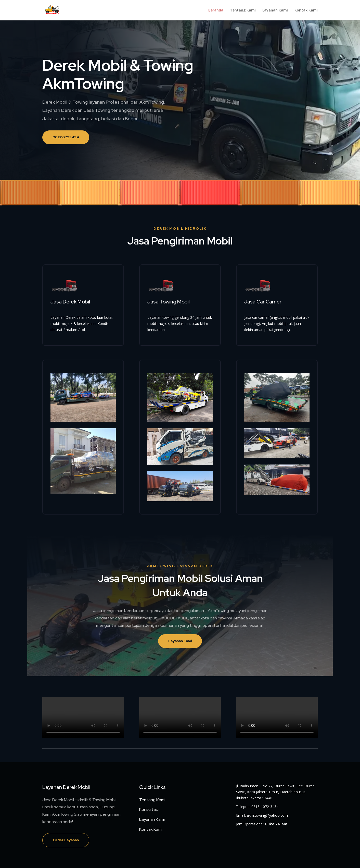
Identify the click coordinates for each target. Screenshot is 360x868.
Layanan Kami (275, 10)
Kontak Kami (306, 10)
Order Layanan (66, 840)
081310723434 (66, 137)
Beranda (216, 10)
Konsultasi (149, 809)
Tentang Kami (243, 10)
